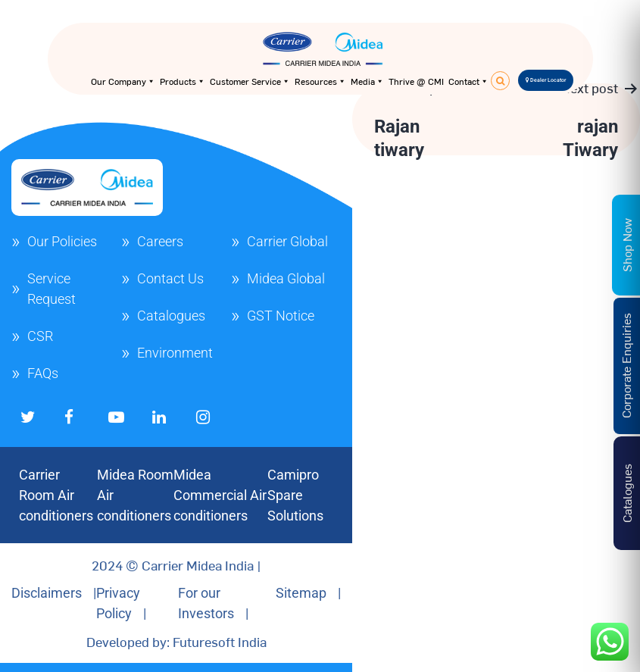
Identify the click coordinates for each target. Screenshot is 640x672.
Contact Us (170, 278)
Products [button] (183, 81)
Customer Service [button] (250, 81)
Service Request (52, 289)
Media (367, 81)
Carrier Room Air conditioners (56, 495)
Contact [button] (468, 81)
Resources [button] (320, 81)
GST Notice (281, 316)
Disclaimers (47, 593)
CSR (40, 336)
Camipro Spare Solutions (295, 495)
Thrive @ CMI (416, 81)
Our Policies (62, 241)
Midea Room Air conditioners (135, 495)
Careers (160, 241)
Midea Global (286, 278)
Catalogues (171, 316)
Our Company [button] (123, 81)
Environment (175, 353)
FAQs (43, 373)
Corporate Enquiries (626, 366)
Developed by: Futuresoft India (176, 641)
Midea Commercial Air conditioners (220, 495)
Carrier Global (287, 241)
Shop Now (626, 245)
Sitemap (301, 593)
